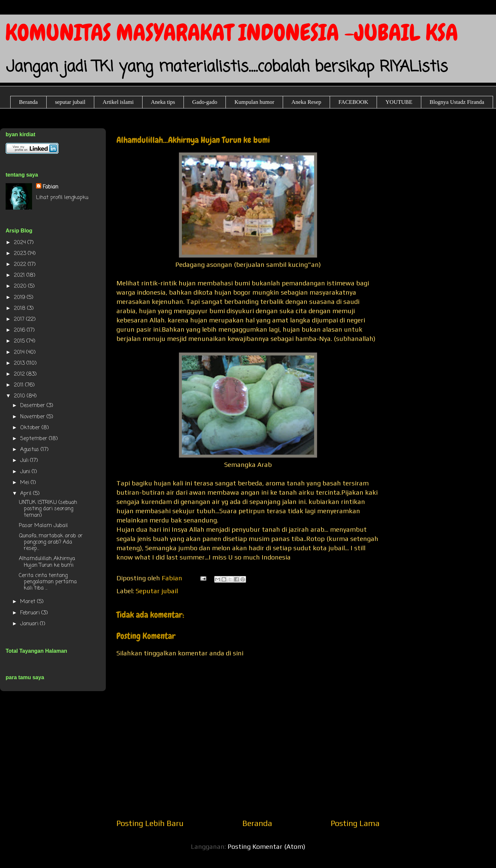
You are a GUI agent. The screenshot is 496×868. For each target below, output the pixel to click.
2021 (20, 275)
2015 (20, 341)
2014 (20, 352)
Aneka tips (163, 102)
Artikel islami (118, 102)
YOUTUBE (399, 102)
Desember (33, 406)
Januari (30, 624)
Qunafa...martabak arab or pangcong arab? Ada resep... (51, 542)
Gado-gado (205, 102)
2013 (20, 363)
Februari (31, 613)
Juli (25, 461)
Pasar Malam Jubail (43, 526)
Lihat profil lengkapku (62, 198)
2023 (21, 254)
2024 (21, 243)
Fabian (50, 187)
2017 (20, 319)
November (33, 417)
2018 (21, 309)
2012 (20, 374)
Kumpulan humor (254, 102)
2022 (21, 265)
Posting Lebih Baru (150, 823)
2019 (20, 298)
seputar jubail (70, 102)
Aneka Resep (306, 102)
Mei (25, 483)
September (35, 439)
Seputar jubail (157, 591)
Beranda (29, 102)
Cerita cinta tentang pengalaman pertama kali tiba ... (48, 582)
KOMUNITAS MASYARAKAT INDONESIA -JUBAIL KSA (232, 33)
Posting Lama (355, 823)
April (27, 494)
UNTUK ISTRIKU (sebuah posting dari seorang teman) (48, 509)
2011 (20, 385)
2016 (20, 330)
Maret (29, 602)
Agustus (30, 450)
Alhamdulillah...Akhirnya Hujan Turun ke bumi (47, 562)
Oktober (31, 428)
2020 (21, 286)
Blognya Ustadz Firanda (457, 102)
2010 (20, 396)
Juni (26, 472)
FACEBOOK (353, 102)
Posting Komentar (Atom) (266, 846)
